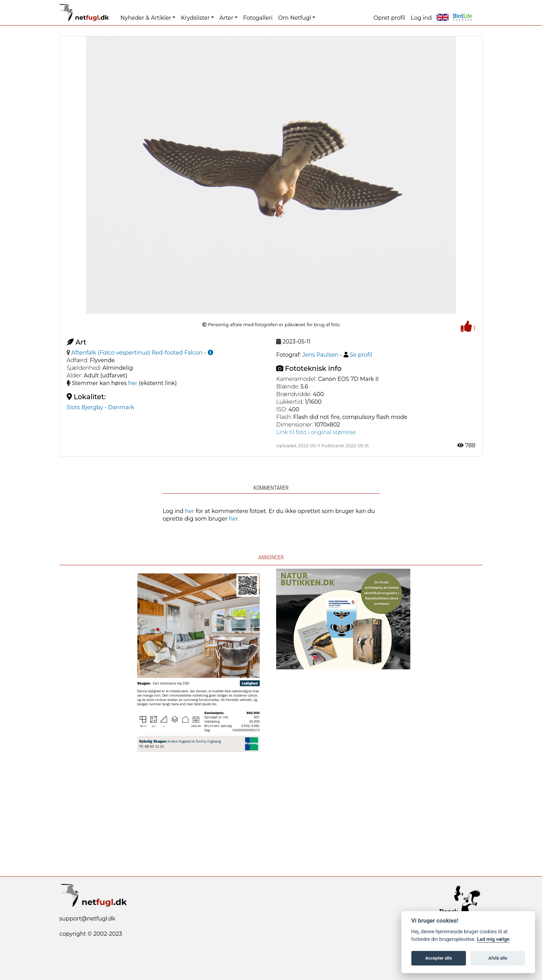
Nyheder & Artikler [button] (146, 18)
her (133, 383)
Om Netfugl (295, 18)
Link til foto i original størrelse (316, 432)
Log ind (421, 18)
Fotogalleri (258, 18)
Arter (226, 18)
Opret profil (390, 18)
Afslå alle (498, 958)
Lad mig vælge (493, 939)
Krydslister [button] (195, 18)
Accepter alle (438, 958)
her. (234, 519)
